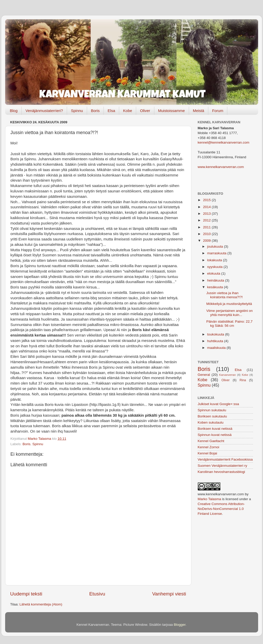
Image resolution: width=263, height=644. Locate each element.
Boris (95, 111)
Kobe (128, 111)
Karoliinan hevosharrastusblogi (222, 472)
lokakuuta (215, 260)
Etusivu (97, 594)
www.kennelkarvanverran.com (221, 167)
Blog (14, 111)
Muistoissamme (172, 111)
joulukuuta (216, 246)
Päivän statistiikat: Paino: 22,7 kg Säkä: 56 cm (229, 324)
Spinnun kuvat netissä (215, 435)
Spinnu (77, 111)
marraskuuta (217, 253)
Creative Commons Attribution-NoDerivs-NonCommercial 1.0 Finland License (221, 509)
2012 (207, 220)
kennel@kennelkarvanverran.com (224, 142)
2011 (207, 227)
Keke (245, 375)
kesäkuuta (216, 287)
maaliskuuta (217, 348)
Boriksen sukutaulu (212, 416)
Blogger (180, 625)
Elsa (111, 111)
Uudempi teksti (26, 594)
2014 (207, 207)
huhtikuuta (216, 341)
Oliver (145, 111)
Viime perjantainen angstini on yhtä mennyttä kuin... (229, 313)
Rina (243, 380)
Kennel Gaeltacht (211, 441)
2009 (207, 241)
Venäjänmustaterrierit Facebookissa (225, 459)
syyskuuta (215, 267)
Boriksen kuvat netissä (215, 429)
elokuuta (214, 273)
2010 (207, 234)
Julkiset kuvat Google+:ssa (218, 404)
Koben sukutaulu (211, 422)
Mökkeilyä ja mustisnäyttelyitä (229, 304)
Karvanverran (227, 375)
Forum (218, 111)
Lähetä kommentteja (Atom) (41, 604)
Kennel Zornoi (209, 447)
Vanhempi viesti (169, 594)
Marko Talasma (209, 499)
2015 (207, 200)
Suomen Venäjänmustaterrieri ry (223, 466)
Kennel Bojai (208, 453)
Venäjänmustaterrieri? (44, 111)
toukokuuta (216, 334)
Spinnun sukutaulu (212, 410)
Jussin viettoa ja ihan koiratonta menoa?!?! (224, 295)
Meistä (199, 111)
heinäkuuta (216, 280)
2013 (207, 214)
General (204, 375)
